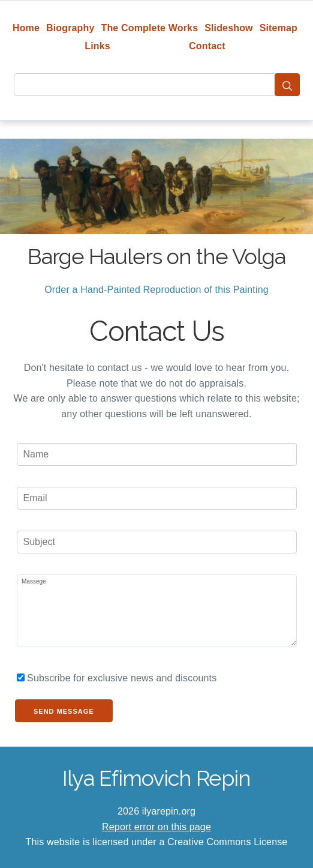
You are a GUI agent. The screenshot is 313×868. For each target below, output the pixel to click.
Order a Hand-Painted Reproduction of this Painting (156, 290)
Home (26, 28)
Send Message (64, 711)
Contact (207, 46)
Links (97, 46)
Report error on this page (156, 827)
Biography (70, 28)
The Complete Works (149, 28)
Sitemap (279, 28)
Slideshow (229, 28)
